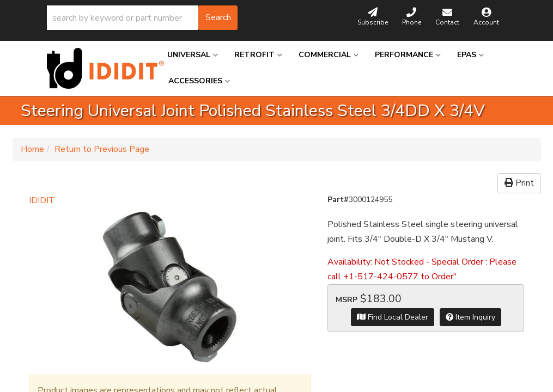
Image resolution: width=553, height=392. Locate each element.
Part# (338, 200)
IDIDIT (42, 200)
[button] (142, 18)
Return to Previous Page (102, 149)
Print (519, 183)
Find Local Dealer (393, 317)
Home (32, 149)
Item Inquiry (470, 317)
